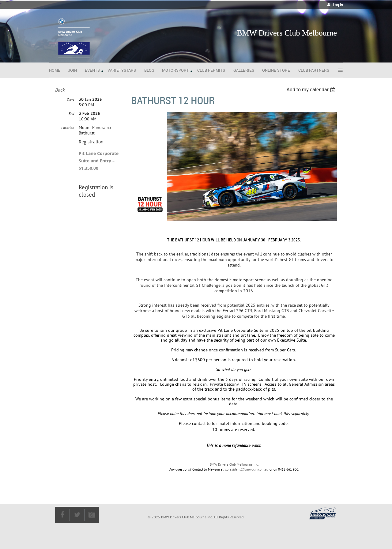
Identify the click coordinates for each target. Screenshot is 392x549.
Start (70, 99)
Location (68, 128)
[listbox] (312, 90)
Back (60, 90)
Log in (338, 5)
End (71, 114)
